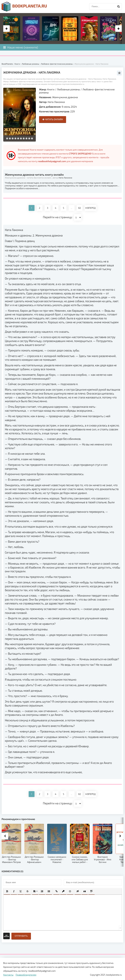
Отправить (21, 936)
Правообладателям (26, 975)
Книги (51, 89)
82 (79, 208)
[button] (7, 891)
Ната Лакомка (56, 102)
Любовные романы (69, 89)
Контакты (8, 975)
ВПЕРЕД (90, 208)
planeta (24, 7)
